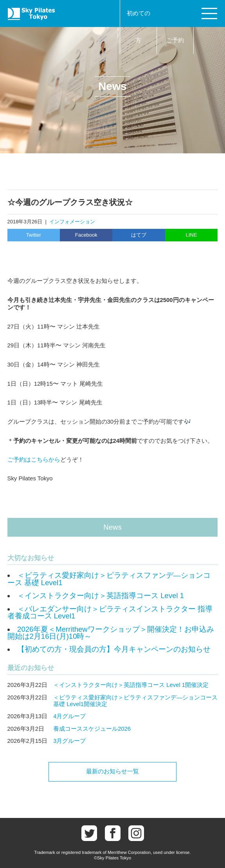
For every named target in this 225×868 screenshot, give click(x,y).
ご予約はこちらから (34, 460)
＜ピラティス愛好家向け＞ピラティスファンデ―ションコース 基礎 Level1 (109, 579)
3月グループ (69, 741)
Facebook (86, 235)
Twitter (34, 235)
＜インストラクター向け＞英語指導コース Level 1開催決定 (131, 685)
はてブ (139, 235)
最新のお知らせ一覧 (112, 771)
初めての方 (139, 27)
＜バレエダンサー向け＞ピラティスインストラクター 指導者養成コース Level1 (110, 613)
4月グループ (69, 716)
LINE (192, 235)
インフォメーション (72, 222)
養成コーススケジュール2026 (92, 729)
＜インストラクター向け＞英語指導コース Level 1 (101, 596)
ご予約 (175, 40)
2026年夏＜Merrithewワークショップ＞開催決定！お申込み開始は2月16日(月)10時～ (111, 633)
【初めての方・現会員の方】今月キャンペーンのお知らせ (114, 649)
